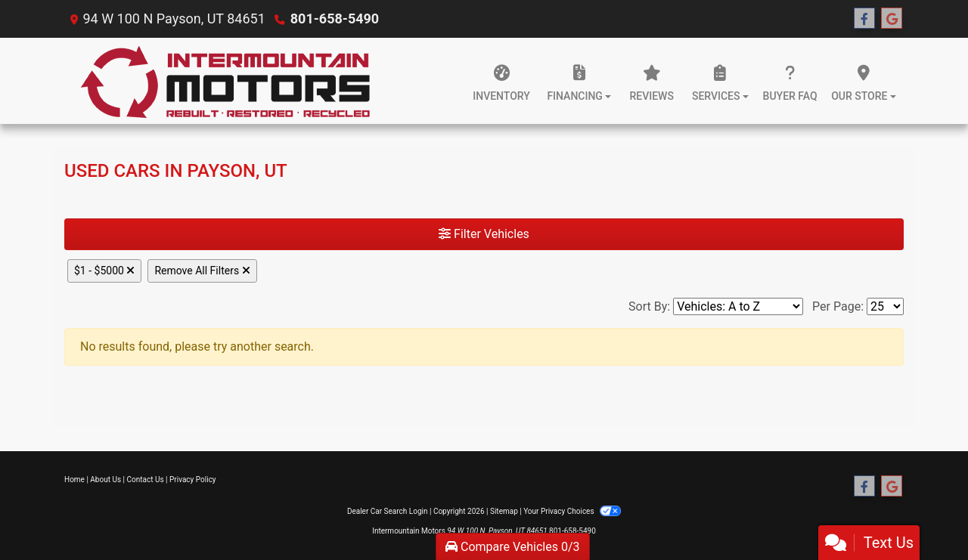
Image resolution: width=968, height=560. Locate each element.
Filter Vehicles (484, 234)
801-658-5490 (335, 19)
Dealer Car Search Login (388, 511)
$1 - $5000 (104, 271)
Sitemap (504, 511)
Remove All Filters (202, 271)
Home (74, 480)
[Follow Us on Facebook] (864, 19)
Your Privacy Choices (572, 511)
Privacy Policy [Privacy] (193, 480)
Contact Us (146, 480)
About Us (105, 480)
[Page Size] (885, 306)
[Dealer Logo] (225, 81)
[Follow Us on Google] (892, 19)
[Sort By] (738, 306)
